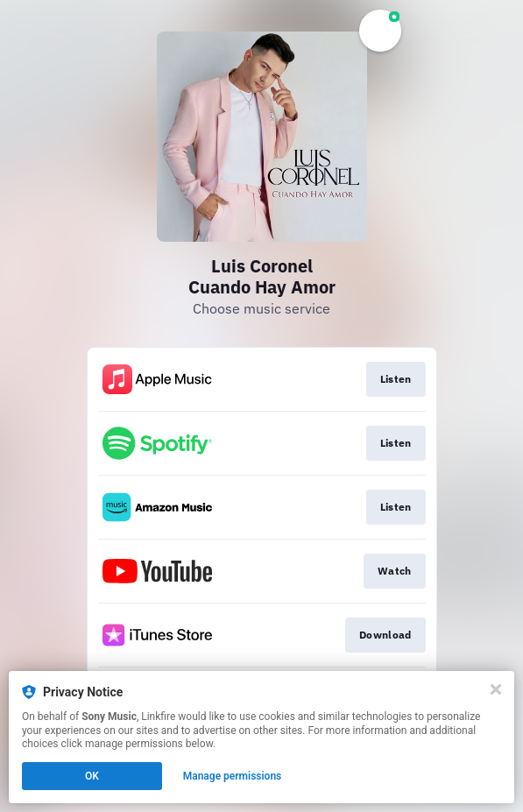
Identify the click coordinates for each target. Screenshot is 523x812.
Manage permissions (233, 776)
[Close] (496, 689)
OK (92, 776)
